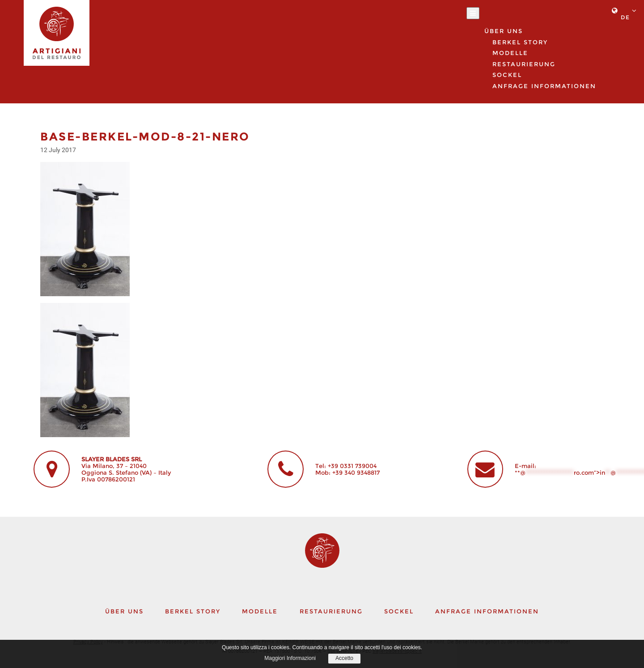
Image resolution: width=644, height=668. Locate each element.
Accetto (344, 658)
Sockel (399, 611)
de (625, 17)
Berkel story (520, 42)
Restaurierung (524, 64)
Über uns (124, 611)
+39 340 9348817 (356, 472)
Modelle (260, 611)
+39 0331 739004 (352, 466)
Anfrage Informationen (544, 86)
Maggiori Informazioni (290, 658)
